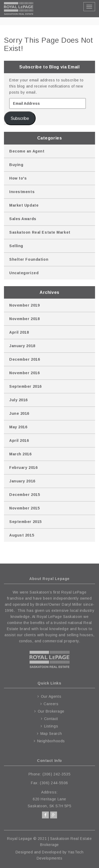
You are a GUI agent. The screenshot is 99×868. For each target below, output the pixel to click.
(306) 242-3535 (57, 774)
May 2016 (18, 427)
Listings (51, 726)
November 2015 (24, 508)
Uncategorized (24, 273)
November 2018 (24, 319)
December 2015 (25, 495)
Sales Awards (23, 219)
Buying (16, 165)
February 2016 (23, 468)
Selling (16, 246)
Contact (51, 719)
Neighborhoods (51, 741)
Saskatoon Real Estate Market (40, 232)
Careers (51, 704)
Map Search (51, 734)
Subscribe (20, 118)
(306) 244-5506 (54, 783)
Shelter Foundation (29, 259)
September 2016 (25, 386)
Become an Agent (27, 151)
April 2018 (19, 332)
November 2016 (24, 373)
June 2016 (19, 413)
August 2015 (22, 535)
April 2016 (19, 440)
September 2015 (25, 522)
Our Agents (51, 696)
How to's (18, 178)
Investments (22, 192)
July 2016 (18, 400)
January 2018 (22, 346)
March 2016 (20, 454)
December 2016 (25, 359)
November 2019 (24, 305)
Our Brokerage (51, 711)
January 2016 (22, 481)
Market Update (24, 205)
